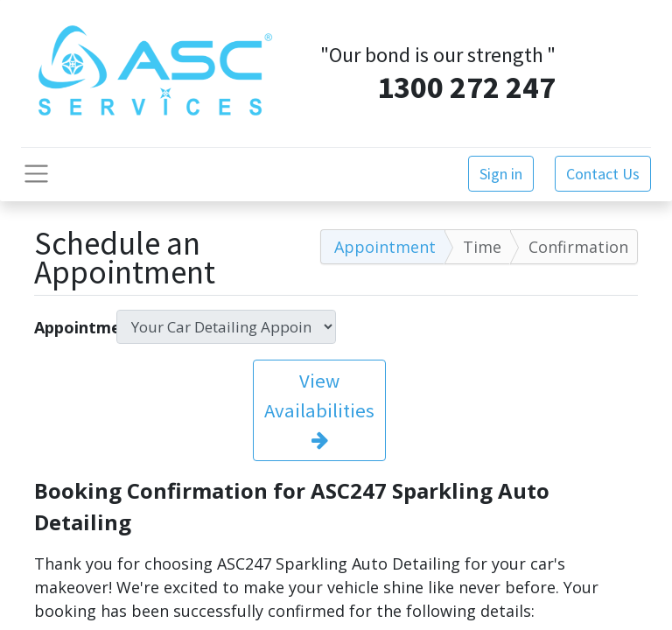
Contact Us (603, 174)
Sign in (501, 174)
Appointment (69, 327)
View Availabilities (319, 409)
